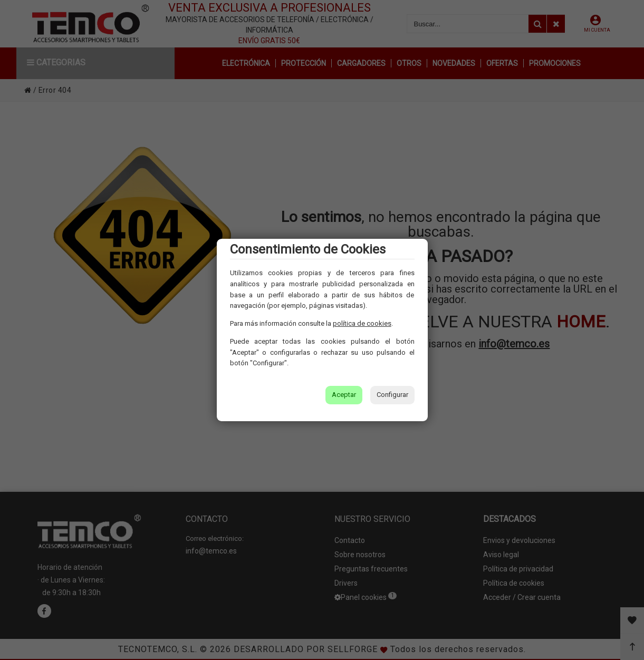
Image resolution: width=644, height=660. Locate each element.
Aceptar (344, 395)
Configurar (392, 395)
